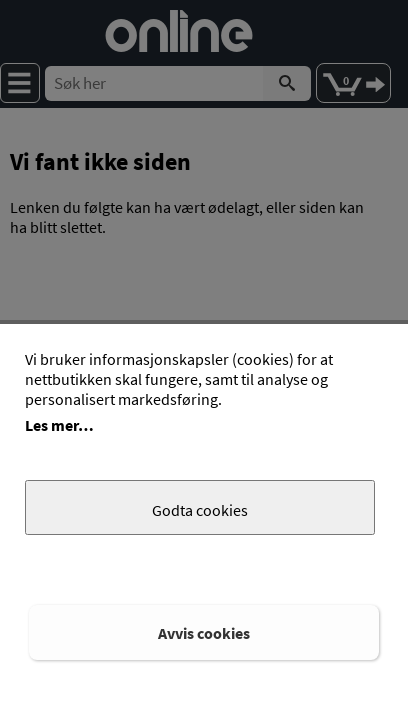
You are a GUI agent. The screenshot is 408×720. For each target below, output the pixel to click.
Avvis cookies (204, 633)
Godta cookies (200, 510)
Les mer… (59, 425)
